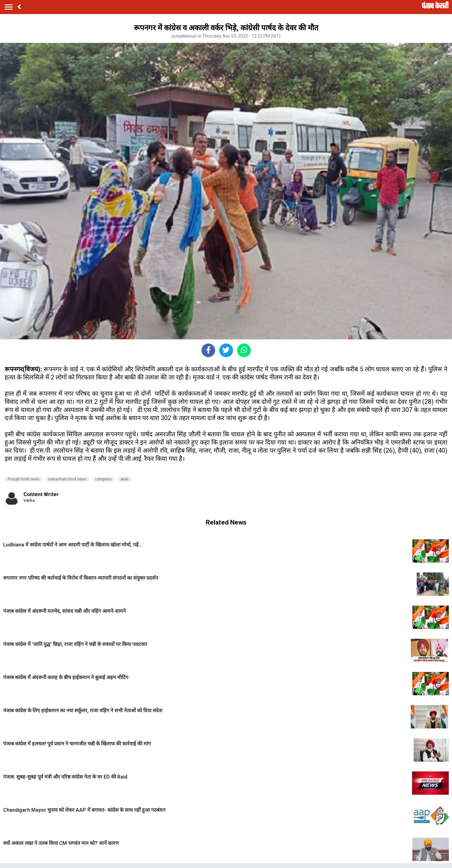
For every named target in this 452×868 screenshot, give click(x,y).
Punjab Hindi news (24, 479)
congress (103, 479)
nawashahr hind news (67, 479)
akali (124, 479)
